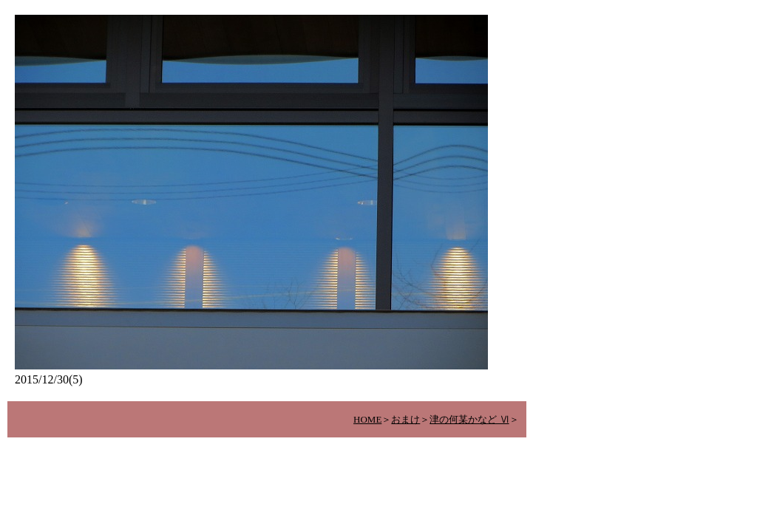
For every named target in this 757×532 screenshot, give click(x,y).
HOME (367, 419)
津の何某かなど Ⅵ (469, 419)
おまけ (405, 419)
